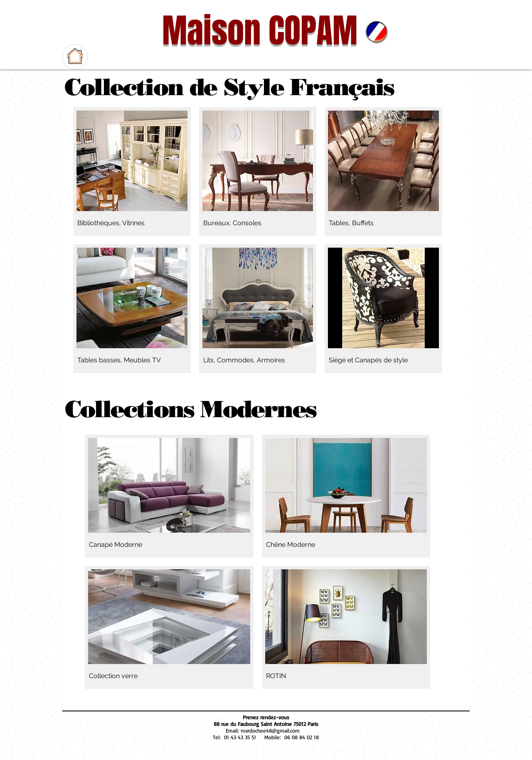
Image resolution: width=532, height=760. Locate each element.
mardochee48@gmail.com (270, 730)
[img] (346, 627)
